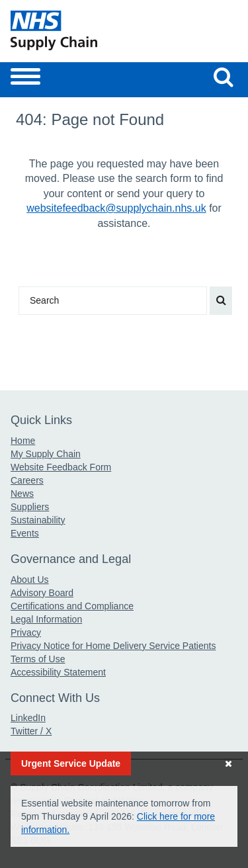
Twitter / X (31, 731)
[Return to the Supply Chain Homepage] (65, 30)
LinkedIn (28, 718)
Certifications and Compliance (72, 606)
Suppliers (30, 507)
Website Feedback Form (61, 467)
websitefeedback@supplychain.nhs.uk (116, 208)
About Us (30, 580)
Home (23, 441)
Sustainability (38, 520)
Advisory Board (42, 593)
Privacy (26, 632)
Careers (27, 480)
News (22, 494)
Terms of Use (38, 659)
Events (25, 533)
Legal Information (46, 619)
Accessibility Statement (58, 672)
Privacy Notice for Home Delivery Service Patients (113, 646)
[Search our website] (224, 77)
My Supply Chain (46, 454)
